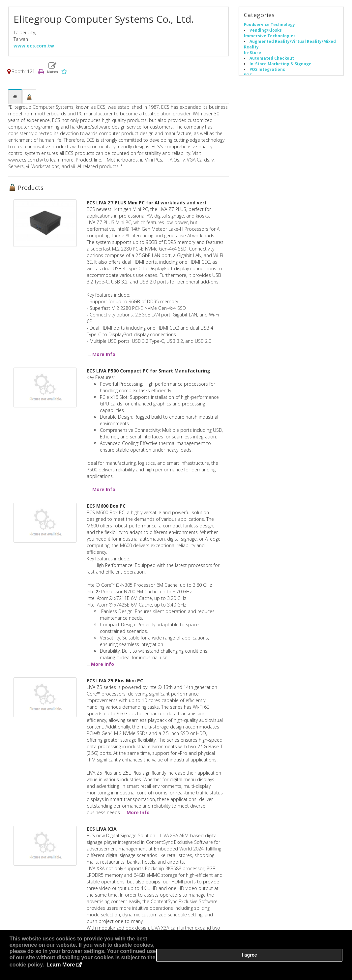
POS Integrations (267, 73)
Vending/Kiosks (266, 33)
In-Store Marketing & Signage (280, 67)
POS (248, 78)
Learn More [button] (70, 970)
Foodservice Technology (269, 28)
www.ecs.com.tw (34, 49)
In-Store (252, 56)
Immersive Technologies (270, 39)
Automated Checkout (272, 61)
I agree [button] (323, 964)
